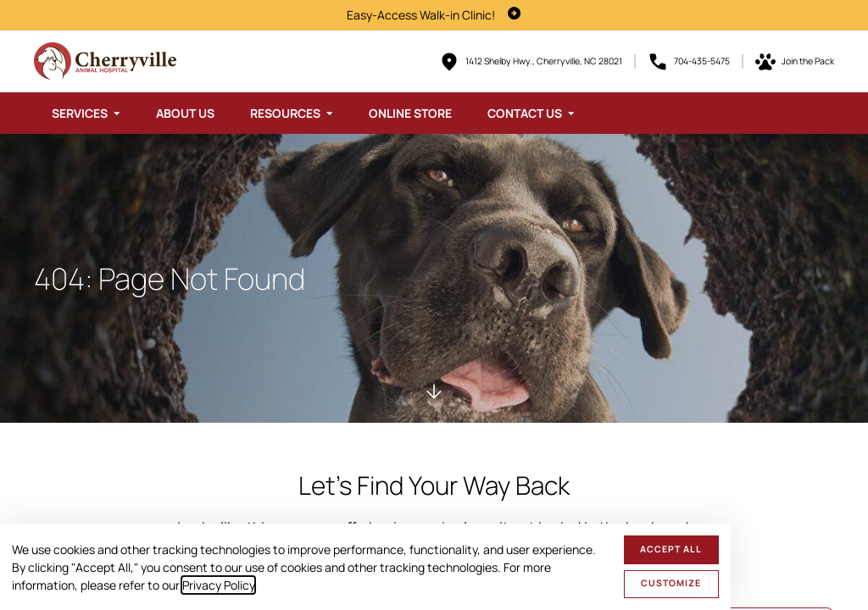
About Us (185, 113)
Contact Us (525, 113)
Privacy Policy (218, 585)
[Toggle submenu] (117, 114)
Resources (285, 113)
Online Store (410, 113)
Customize (671, 583)
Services (80, 113)
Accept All (671, 549)
